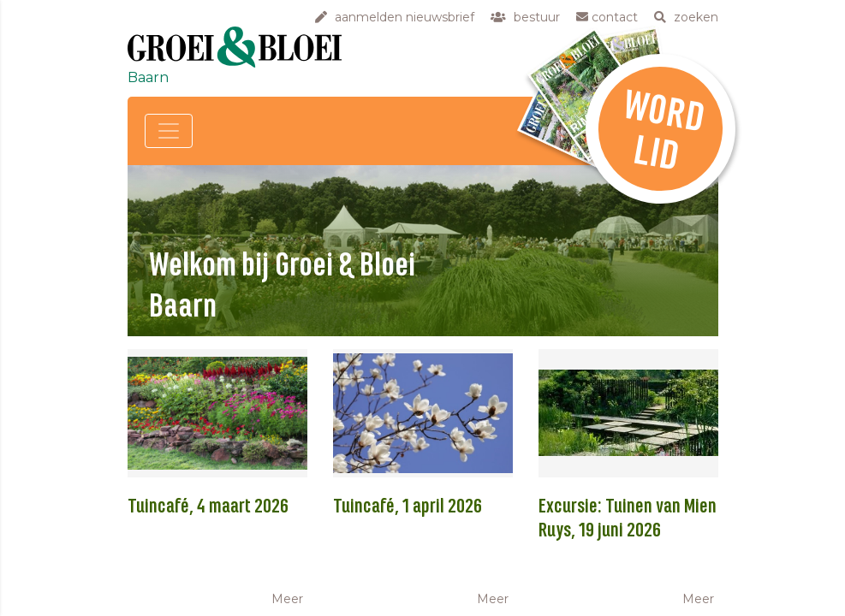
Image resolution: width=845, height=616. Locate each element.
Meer (287, 599)
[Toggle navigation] (169, 131)
